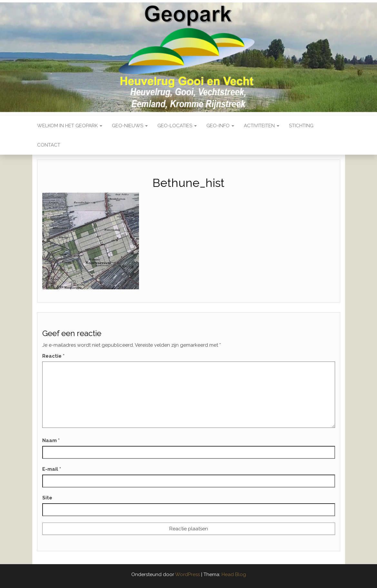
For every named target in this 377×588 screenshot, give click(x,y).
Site (47, 498)
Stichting (301, 126)
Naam (51, 440)
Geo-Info (220, 126)
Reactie (53, 356)
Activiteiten (262, 126)
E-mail (52, 469)
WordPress (188, 574)
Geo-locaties (177, 126)
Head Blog (234, 574)
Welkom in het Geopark (70, 126)
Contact (49, 145)
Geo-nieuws (130, 126)
